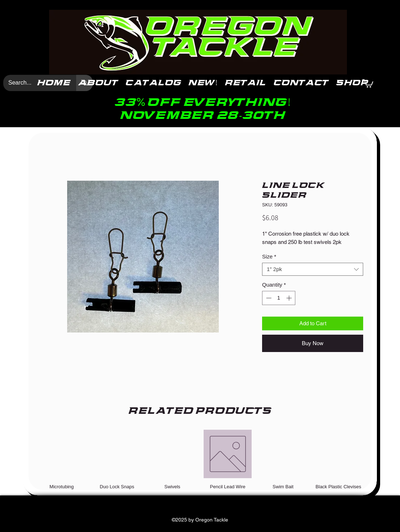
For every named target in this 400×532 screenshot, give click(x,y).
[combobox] (313, 269)
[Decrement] (268, 298)
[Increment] (290, 298)
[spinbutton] (279, 298)
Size (269, 256)
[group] (200, 460)
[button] (368, 83)
